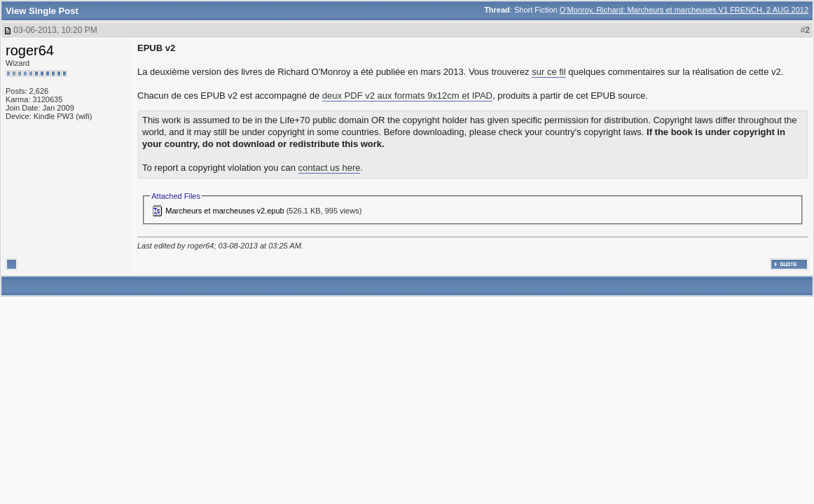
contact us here (330, 168)
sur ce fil (549, 72)
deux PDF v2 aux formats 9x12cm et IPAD (407, 96)
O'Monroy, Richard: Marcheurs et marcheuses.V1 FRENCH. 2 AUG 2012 (684, 10)
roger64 (30, 50)
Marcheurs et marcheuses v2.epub (225, 211)
